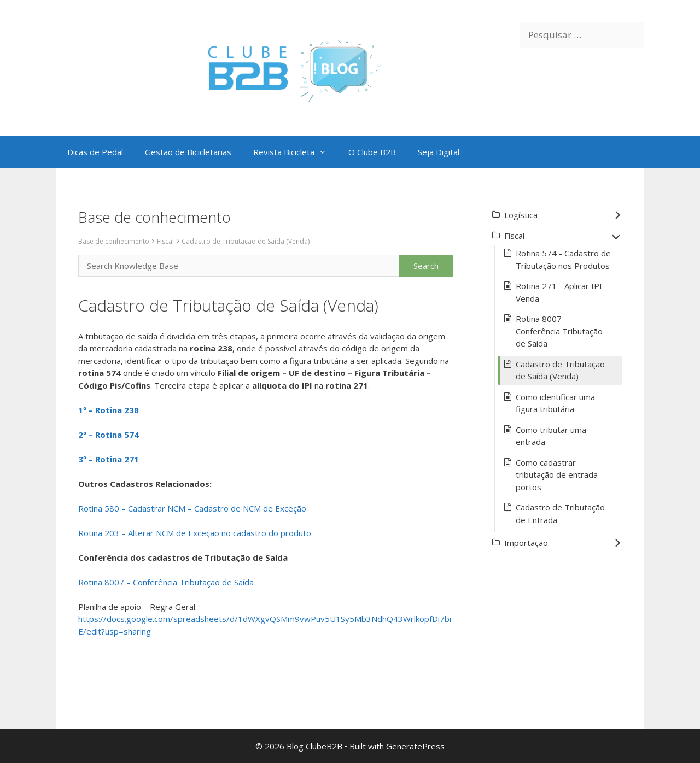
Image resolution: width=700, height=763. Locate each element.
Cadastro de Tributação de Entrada (560, 513)
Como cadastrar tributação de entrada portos (557, 475)
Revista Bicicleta (295, 152)
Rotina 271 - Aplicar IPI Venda (559, 292)
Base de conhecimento (114, 241)
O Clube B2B (372, 152)
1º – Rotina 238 (109, 410)
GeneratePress (415, 746)
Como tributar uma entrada (551, 436)
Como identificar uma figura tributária (555, 403)
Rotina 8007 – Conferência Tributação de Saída (166, 582)
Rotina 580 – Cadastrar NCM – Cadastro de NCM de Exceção (192, 508)
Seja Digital (439, 152)
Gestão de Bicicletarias (188, 152)
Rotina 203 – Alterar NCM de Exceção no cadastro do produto (195, 533)
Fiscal (165, 241)
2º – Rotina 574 (109, 435)
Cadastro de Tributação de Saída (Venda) (246, 241)
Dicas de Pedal (95, 152)
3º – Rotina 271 (109, 459)
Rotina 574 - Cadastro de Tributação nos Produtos (563, 259)
